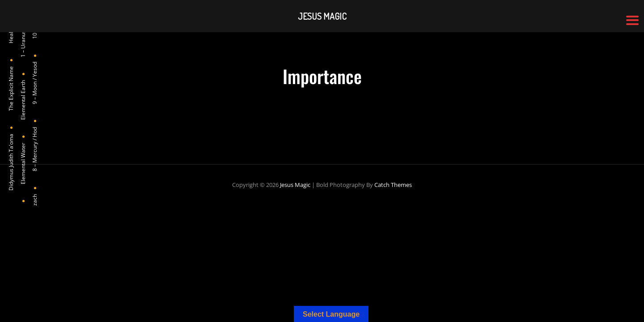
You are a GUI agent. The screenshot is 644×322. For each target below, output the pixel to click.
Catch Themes (393, 185)
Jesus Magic (295, 185)
